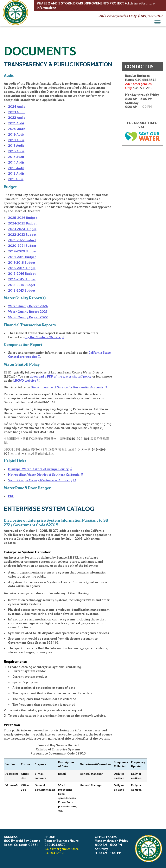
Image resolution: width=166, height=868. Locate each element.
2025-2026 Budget (22, 218)
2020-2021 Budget (22, 246)
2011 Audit (16, 179)
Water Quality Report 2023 (28, 312)
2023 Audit (16, 112)
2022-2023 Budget (22, 235)
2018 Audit (16, 140)
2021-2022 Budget (22, 240)
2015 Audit (16, 157)
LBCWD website (25, 381)
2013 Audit (16, 168)
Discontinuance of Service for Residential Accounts (67, 387)
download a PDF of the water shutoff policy (61, 376)
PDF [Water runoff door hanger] (11, 496)
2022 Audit (16, 118)
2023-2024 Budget (22, 229)
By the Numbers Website (43, 337)
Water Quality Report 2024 (28, 306)
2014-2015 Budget (22, 279)
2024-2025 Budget (22, 223)
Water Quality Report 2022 (28, 317)
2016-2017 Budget (22, 268)
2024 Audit (16, 107)
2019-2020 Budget (22, 251)
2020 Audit (17, 129)
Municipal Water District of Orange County (38, 469)
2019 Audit (16, 135)
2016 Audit (16, 151)
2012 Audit (16, 174)
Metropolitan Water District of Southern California (44, 475)
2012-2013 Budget (22, 291)
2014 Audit (16, 162)
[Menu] (157, 22)
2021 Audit (16, 123)
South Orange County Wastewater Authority (40, 480)
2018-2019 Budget (22, 257)
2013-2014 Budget (22, 285)
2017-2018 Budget (22, 263)
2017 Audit (16, 146)
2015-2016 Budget (22, 274)
